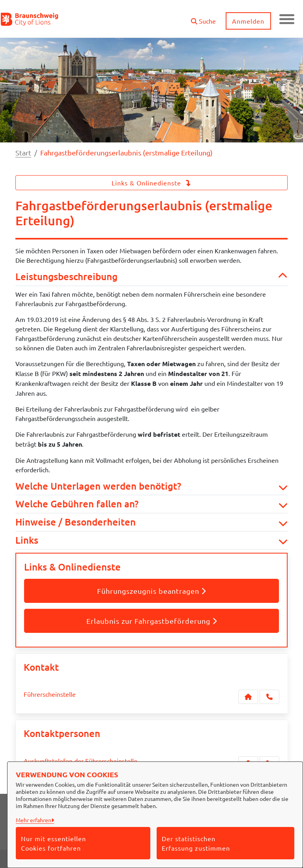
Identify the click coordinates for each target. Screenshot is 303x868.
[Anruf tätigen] (269, 697)
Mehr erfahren (34, 820)
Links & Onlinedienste (151, 183)
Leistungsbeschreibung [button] (151, 277)
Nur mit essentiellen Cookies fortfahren (53, 843)
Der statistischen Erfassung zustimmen (196, 843)
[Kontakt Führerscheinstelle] (248, 697)
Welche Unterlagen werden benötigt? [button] (151, 486)
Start (23, 152)
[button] (203, 18)
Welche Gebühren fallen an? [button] (151, 504)
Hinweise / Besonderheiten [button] (151, 522)
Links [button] (151, 540)
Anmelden (248, 21)
